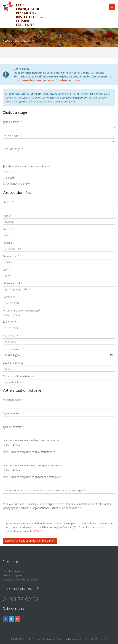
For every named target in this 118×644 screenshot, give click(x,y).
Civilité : (8, 202)
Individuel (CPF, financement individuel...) (28, 166)
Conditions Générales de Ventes (20, 580)
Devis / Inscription (12, 575)
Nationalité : (10, 335)
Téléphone (10, 322)
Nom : (7, 216)
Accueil (7, 41)
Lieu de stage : (12, 135)
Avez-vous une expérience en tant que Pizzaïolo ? (32, 465)
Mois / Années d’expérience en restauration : (29, 452)
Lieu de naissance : (14, 363)
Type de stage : (12, 122)
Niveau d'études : (13, 400)
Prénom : (9, 229)
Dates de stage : (13, 149)
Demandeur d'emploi (17, 184)
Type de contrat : (13, 427)
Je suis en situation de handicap (21, 310)
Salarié (8, 172)
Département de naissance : (20, 376)
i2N (106, 639)
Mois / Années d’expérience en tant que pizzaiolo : (32, 477)
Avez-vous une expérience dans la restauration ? (31, 440)
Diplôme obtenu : (13, 413)
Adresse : (9, 243)
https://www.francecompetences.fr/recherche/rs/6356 (47, 80)
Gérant (8, 178)
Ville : (6, 270)
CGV (37, 531)
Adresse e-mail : (13, 283)
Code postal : (11, 256)
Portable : (9, 297)
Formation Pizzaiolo (13, 571)
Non (17, 315)
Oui (6, 315)
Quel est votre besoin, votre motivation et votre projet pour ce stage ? (44, 490)
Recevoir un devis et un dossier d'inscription (30, 541)
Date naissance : (13, 349)
